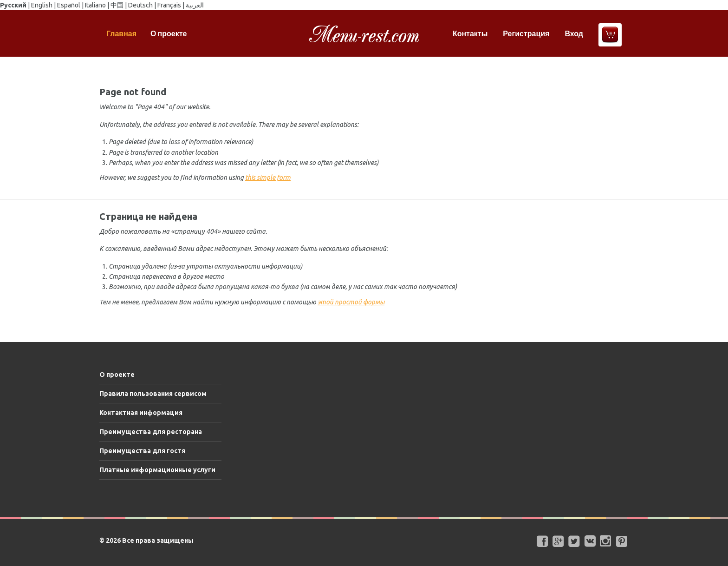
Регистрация (526, 33)
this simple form (268, 178)
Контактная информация (141, 413)
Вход (574, 33)
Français (169, 5)
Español (69, 5)
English (42, 5)
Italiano (95, 5)
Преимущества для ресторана (151, 432)
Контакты (470, 33)
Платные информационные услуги (157, 470)
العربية (195, 5)
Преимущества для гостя (142, 451)
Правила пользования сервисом (153, 394)
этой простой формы (351, 302)
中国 (117, 5)
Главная (121, 33)
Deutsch (140, 5)
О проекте (169, 33)
